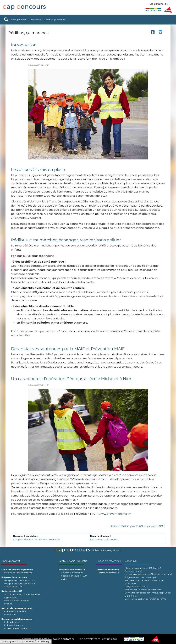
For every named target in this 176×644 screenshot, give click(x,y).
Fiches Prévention (13, 625)
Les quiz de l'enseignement (18, 573)
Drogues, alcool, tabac (136, 587)
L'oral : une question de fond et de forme (145, 599)
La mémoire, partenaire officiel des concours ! (148, 574)
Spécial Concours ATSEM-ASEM (75, 577)
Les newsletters (89, 639)
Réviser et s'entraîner (72, 573)
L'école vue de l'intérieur (16, 601)
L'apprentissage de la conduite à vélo (36, 540)
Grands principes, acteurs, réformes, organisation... (23, 596)
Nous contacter (64, 639)
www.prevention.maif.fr (115, 514)
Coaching (131, 561)
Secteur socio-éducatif (73, 561)
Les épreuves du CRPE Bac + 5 (20, 583)
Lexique (8, 604)
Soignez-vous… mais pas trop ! (140, 577)
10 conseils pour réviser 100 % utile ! (143, 568)
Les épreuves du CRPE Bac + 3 (20, 580)
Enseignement (19, 20)
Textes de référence (109, 561)
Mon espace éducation (16, 628)
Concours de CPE (13, 587)
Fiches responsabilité (15, 611)
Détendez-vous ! (133, 571)
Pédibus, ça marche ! (55, 20)
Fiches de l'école (12, 622)
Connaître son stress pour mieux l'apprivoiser (148, 593)
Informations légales (35, 639)
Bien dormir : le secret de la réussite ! (144, 590)
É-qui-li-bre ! (131, 596)
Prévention (35, 20)
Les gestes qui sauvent (104, 540)
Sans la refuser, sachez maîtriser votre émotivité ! (144, 582)
